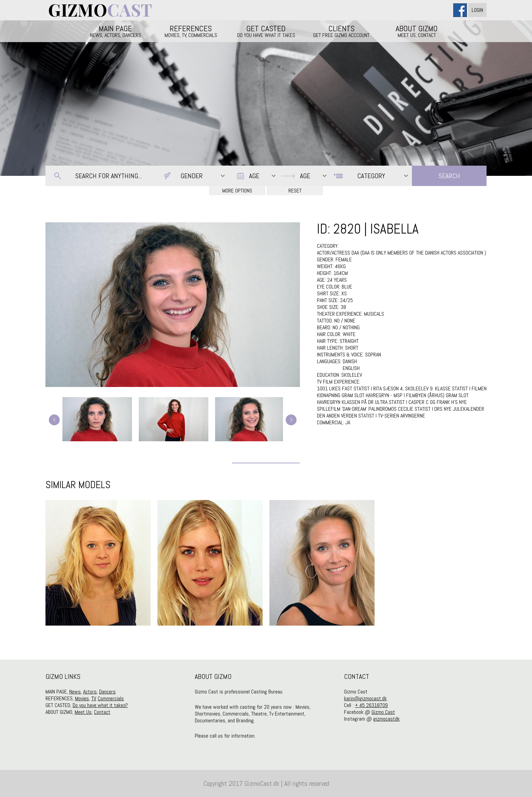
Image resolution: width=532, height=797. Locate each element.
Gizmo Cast (383, 712)
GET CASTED (266, 31)
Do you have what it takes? (100, 705)
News (75, 692)
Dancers (107, 692)
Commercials (111, 698)
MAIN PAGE (115, 31)
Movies (82, 698)
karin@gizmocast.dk (365, 698)
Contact (102, 712)
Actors (90, 692)
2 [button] (266, 643)
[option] (98, 563)
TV (93, 698)
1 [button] (256, 643)
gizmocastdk (386, 719)
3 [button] (276, 643)
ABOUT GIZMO (417, 31)
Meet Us (83, 712)
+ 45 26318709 (371, 705)
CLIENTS (341, 31)
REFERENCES (191, 31)
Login (477, 10)
